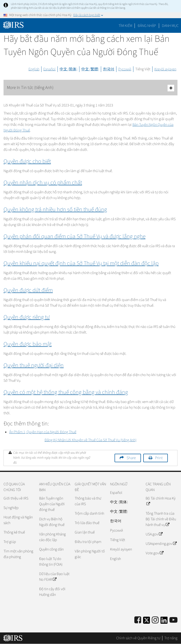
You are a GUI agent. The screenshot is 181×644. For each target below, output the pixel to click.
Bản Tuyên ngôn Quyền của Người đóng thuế (52, 504)
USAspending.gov (161, 544)
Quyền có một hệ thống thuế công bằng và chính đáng (66, 392)
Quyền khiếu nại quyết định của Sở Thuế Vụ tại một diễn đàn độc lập (81, 263)
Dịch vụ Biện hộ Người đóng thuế (52, 522)
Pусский (117, 530)
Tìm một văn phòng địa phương (18, 554)
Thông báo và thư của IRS (88, 501)
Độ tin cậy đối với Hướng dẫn (52, 592)
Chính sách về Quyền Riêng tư (138, 638)
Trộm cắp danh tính (89, 513)
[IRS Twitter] (147, 622)
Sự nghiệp (11, 508)
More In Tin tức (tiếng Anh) (90, 88)
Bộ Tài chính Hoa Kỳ (161, 501)
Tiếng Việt (143, 69)
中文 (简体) (68, 69)
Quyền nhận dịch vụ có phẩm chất (43, 183)
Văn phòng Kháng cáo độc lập (52, 537)
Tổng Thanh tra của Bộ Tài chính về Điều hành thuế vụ (161, 519)
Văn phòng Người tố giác (90, 554)
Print (159, 458)
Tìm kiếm (125, 26)
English (34, 69)
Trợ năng (171, 638)
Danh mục (170, 26)
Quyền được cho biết (27, 161)
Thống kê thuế (14, 532)
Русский (125, 69)
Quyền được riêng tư (27, 317)
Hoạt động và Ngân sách (18, 520)
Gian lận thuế (85, 532)
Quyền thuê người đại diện (34, 365)
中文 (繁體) (90, 69)
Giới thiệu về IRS (16, 498)
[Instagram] (155, 620)
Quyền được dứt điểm (28, 290)
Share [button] (131, 458)
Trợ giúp (10, 542)
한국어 (109, 69)
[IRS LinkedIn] (164, 622)
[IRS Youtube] (173, 620)
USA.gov (154, 534)
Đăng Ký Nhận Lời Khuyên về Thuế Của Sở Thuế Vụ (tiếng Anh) (90, 440)
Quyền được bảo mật (28, 344)
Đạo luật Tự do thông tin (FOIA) (51, 562)
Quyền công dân (51, 549)
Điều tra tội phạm (88, 542)
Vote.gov (154, 553)
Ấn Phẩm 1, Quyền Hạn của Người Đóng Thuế (43, 432)
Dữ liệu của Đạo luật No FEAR (54, 577)
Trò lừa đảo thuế (87, 523)
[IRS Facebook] (138, 620)
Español (49, 69)
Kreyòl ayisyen (165, 69)
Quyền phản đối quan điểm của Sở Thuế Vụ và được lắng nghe (74, 236)
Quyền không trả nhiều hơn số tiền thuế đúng (55, 210)
